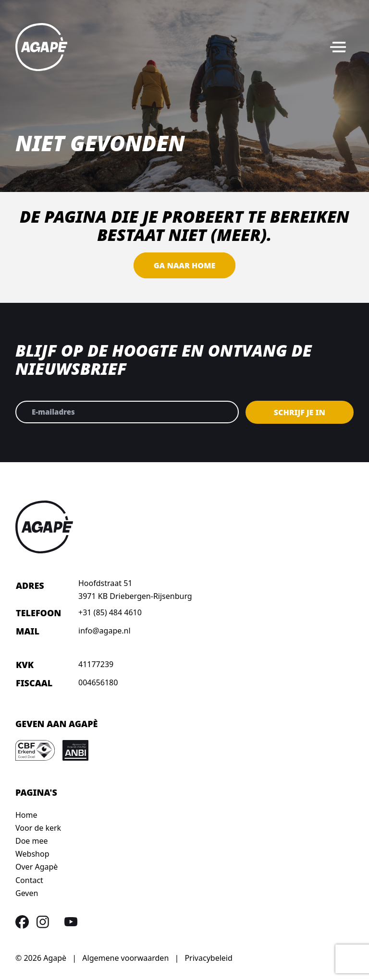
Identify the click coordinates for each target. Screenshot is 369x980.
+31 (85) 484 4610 (110, 612)
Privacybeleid (208, 958)
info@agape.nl (105, 631)
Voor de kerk (38, 828)
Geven (27, 893)
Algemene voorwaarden (125, 958)
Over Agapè (37, 867)
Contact (29, 880)
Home (26, 815)
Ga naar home (184, 265)
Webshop (32, 854)
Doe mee (32, 841)
